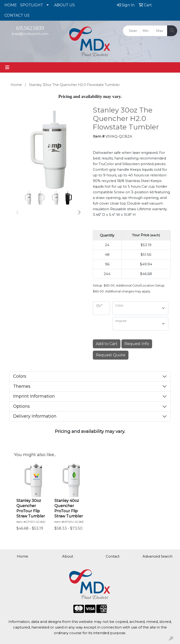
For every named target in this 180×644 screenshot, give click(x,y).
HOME (11, 5)
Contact (113, 556)
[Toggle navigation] (7, 67)
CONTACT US (17, 15)
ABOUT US (64, 5)
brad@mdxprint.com (30, 34)
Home (22, 556)
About (68, 556)
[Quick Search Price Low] (147, 31)
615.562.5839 (30, 28)
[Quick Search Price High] (160, 31)
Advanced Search (157, 556)
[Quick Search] (131, 31)
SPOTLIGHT (32, 5)
